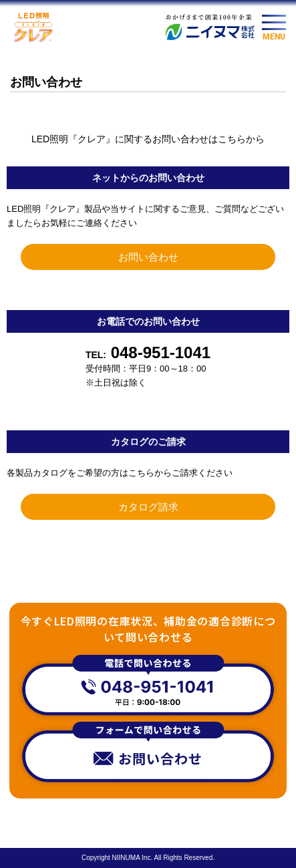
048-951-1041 (148, 352)
